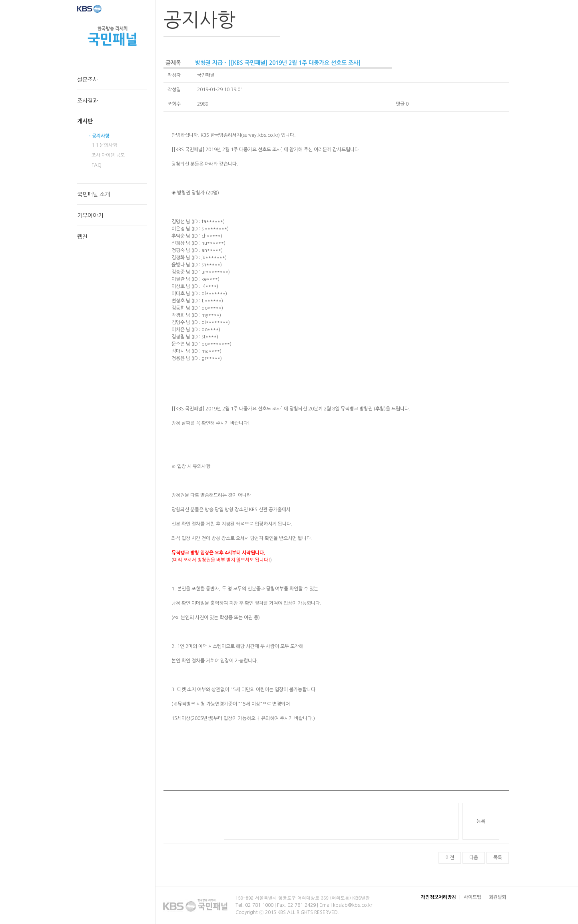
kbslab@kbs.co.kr (353, 905)
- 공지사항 (99, 136)
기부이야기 (90, 216)
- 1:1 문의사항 (103, 145)
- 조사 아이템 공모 (107, 155)
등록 (481, 821)
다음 (474, 858)
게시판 (85, 121)
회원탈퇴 (498, 897)
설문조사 (88, 80)
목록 (498, 858)
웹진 (82, 237)
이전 (450, 858)
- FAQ (95, 165)
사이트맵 (472, 897)
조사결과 (88, 101)
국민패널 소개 (94, 194)
